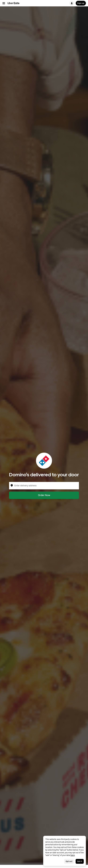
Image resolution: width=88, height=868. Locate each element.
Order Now (44, 495)
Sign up (81, 3)
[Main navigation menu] (4, 3)
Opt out (69, 861)
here (73, 855)
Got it (80, 861)
